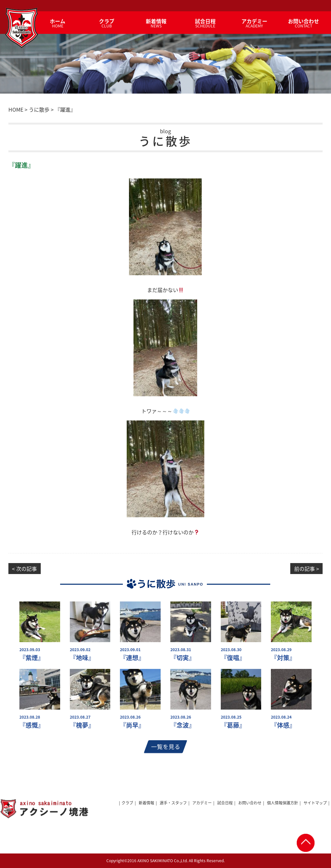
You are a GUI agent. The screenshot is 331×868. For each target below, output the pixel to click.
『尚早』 (132, 725)
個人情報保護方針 (283, 803)
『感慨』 (32, 725)
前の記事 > (307, 569)
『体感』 (283, 725)
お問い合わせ (250, 803)
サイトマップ (315, 803)
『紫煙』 (32, 658)
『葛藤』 (233, 725)
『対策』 (283, 658)
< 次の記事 (24, 569)
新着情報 (146, 803)
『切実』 (183, 658)
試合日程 (225, 803)
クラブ (127, 803)
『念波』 (183, 725)
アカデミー (202, 803)
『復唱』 (233, 658)
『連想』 (132, 658)
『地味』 (82, 658)
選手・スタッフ (173, 803)
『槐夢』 (82, 725)
